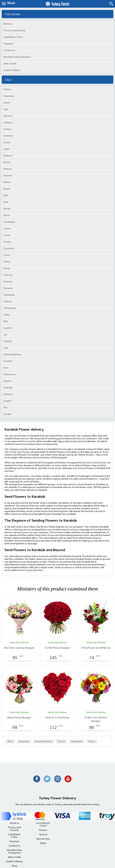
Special (43, 834)
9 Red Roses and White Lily (96, 648)
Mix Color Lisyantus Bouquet (19, 648)
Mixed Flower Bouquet (19, 717)
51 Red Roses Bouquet (57, 648)
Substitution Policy (14, 836)
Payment (14, 841)
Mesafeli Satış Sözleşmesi (14, 851)
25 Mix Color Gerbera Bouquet (96, 719)
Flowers (43, 830)
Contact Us (14, 846)
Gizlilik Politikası (14, 861)
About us (14, 823)
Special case (43, 839)
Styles (43, 843)
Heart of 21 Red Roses (57, 717)
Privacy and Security (14, 829)
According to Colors (43, 824)
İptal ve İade (14, 857)
